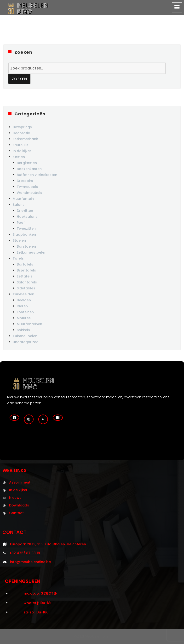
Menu (177, 7)
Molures (24, 318)
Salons (19, 205)
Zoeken (19, 79)
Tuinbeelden (23, 294)
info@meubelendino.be (30, 562)
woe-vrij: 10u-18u (38, 603)
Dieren (22, 306)
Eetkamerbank (25, 139)
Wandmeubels (29, 193)
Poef (21, 223)
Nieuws (15, 498)
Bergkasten (27, 163)
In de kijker (22, 151)
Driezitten (25, 211)
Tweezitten (26, 229)
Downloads (19, 505)
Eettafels (25, 276)
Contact (16, 513)
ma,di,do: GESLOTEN (41, 593)
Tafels (18, 258)
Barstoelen (26, 246)
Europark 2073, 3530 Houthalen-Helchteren (48, 544)
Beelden (24, 300)
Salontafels (27, 282)
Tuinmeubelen (25, 336)
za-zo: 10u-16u (36, 612)
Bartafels (25, 264)
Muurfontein (23, 199)
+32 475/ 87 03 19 (25, 553)
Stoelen (19, 240)
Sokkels (23, 330)
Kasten (19, 157)
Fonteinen (25, 312)
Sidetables (26, 288)
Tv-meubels (27, 187)
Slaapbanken (24, 234)
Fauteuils (20, 145)
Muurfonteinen (29, 324)
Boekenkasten (29, 169)
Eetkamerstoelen (32, 252)
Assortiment (20, 482)
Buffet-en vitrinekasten (37, 175)
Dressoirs (25, 181)
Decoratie (21, 133)
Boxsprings (22, 127)
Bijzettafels (26, 270)
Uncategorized (26, 342)
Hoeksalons (27, 217)
